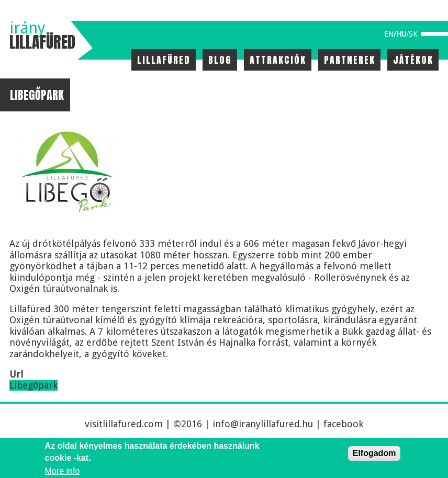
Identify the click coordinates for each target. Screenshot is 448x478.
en (389, 34)
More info (63, 471)
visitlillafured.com (124, 424)
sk (413, 34)
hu (401, 34)
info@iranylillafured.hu (263, 424)
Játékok (413, 60)
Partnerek (350, 60)
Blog (220, 60)
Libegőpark (33, 385)
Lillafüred (164, 60)
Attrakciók (278, 60)
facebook (343, 424)
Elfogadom (374, 453)
